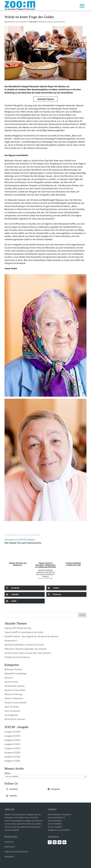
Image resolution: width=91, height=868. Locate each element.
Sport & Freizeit (12, 707)
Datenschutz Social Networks (16, 852)
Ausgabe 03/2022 (12, 753)
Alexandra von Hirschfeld (18, 22)
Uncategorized (11, 715)
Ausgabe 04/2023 (12, 732)
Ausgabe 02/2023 (12, 740)
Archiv (7, 773)
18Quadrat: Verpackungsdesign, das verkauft (25, 649)
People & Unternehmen (16, 703)
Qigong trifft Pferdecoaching (18, 628)
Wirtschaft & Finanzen (15, 719)
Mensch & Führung (13, 694)
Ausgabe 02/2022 (12, 757)
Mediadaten (9, 857)
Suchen (82, 615)
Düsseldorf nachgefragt (15, 674)
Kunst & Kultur (59, 22)
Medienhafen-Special (14, 686)
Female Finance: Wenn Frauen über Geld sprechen (28, 653)
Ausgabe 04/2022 (12, 748)
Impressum (9, 842)
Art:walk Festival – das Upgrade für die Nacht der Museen (31, 636)
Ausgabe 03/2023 (12, 736)
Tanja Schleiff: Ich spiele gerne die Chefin (24, 632)
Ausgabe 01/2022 (12, 761)
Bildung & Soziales (46, 22)
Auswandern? (11, 641)
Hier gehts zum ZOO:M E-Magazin (20, 540)
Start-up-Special (12, 711)
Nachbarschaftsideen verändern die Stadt (24, 645)
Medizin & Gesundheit (15, 690)
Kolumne (9, 678)
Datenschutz (10, 847)
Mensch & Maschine (14, 698)
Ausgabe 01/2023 (12, 744)
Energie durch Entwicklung (17, 657)
